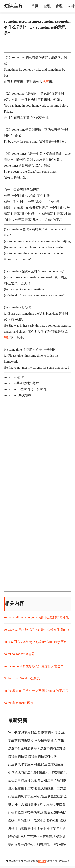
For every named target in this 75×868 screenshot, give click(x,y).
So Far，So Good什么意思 (22, 678)
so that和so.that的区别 (19, 703)
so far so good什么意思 (19, 654)
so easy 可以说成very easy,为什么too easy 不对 (35, 642)
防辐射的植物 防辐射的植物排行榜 (32, 756)
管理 (59, 6)
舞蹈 (7, 337)
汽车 (46, 81)
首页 (35, 6)
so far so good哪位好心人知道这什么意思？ (34, 666)
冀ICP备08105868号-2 (58, 861)
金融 (47, 6)
